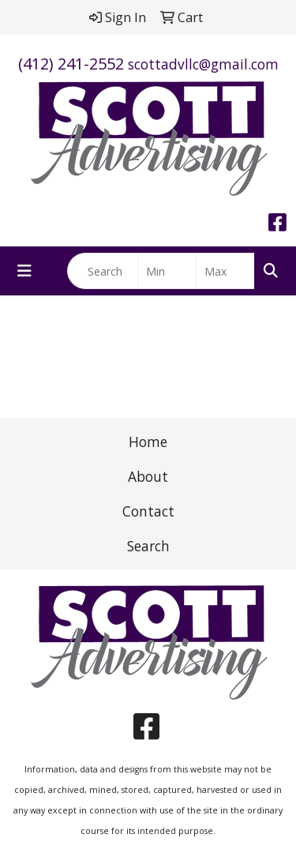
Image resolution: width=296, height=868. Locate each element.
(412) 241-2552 (71, 64)
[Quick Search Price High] (225, 271)
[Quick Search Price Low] (167, 271)
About (148, 476)
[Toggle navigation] (24, 271)
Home (148, 442)
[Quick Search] (103, 271)
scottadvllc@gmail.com (203, 64)
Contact (148, 511)
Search (148, 546)
